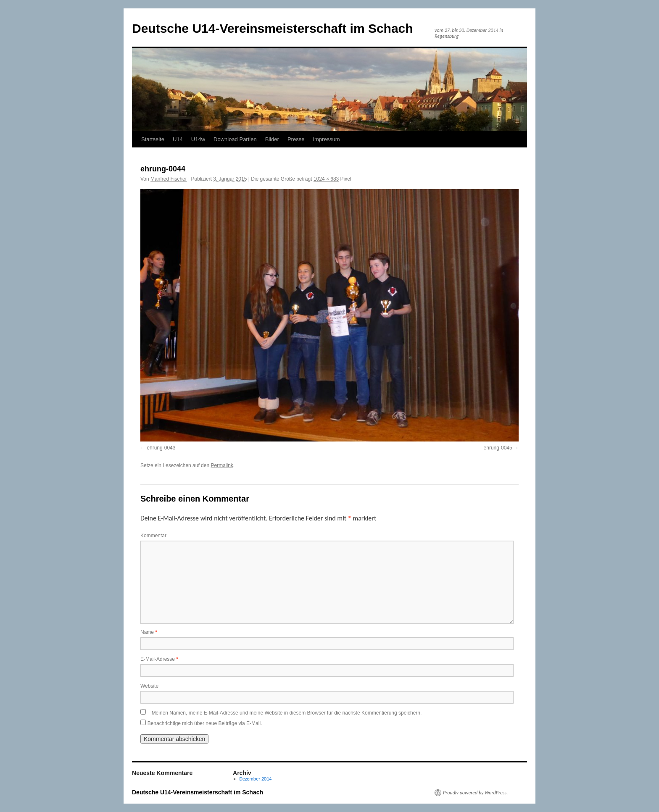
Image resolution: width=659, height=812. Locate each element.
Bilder (272, 139)
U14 (178, 139)
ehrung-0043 (161, 448)
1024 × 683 (326, 179)
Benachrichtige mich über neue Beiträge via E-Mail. (205, 723)
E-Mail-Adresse (159, 659)
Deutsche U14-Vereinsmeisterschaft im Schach (273, 28)
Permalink (222, 465)
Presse (296, 139)
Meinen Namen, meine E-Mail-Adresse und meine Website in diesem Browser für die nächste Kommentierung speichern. (287, 713)
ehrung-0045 (498, 448)
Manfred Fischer (169, 179)
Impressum (326, 139)
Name (149, 632)
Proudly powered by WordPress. (475, 793)
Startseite (153, 139)
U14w (198, 139)
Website (149, 686)
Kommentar (153, 536)
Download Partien (235, 139)
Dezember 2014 (256, 779)
